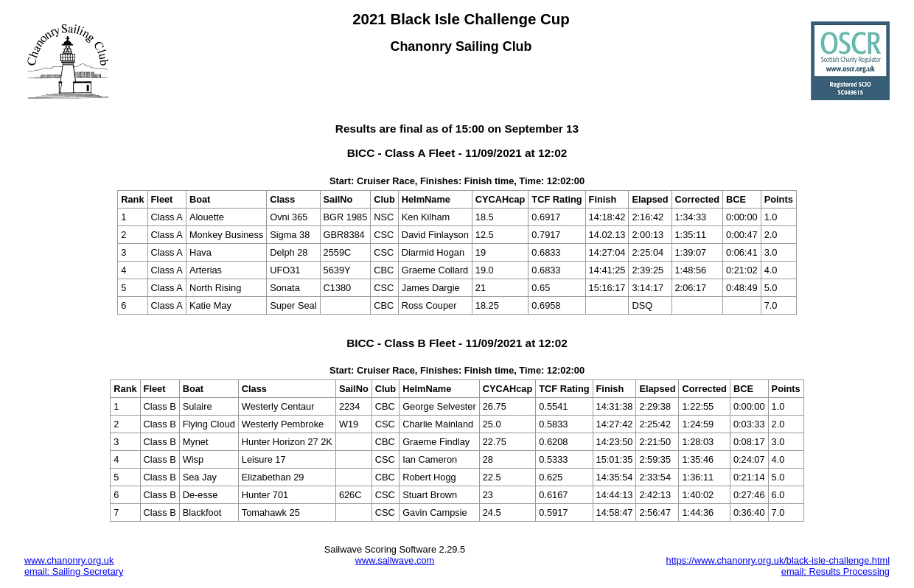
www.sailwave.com (395, 560)
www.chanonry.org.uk (69, 560)
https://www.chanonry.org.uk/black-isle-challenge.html (778, 560)
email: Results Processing (835, 571)
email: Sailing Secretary (74, 571)
